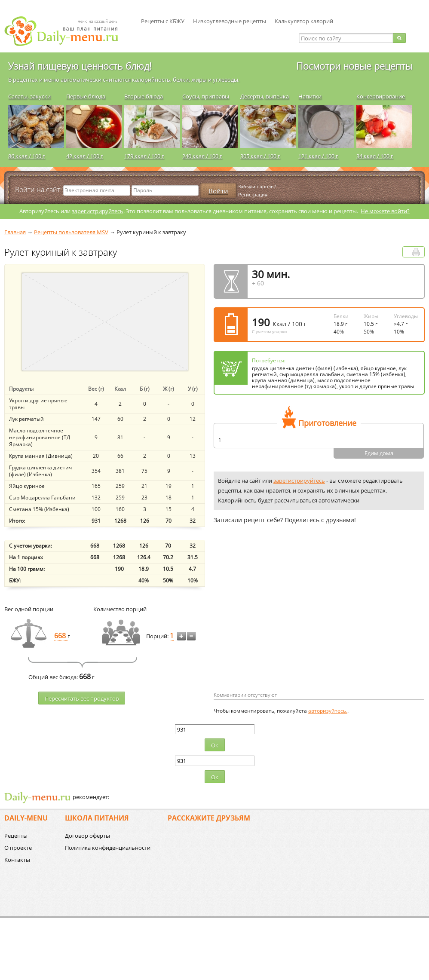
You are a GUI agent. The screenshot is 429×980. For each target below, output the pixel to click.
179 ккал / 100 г (144, 156)
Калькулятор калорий (304, 21)
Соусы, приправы (206, 96)
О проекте (18, 848)
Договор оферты (87, 836)
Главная (15, 232)
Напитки (310, 96)
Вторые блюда (144, 96)
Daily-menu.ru (67, 31)
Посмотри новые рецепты (354, 66)
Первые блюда (86, 96)
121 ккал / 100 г (318, 156)
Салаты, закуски (29, 96)
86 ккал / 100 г (27, 156)
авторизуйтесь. (328, 711)
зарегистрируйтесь (98, 211)
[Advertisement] (286, 622)
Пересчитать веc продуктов (82, 698)
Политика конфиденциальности (108, 848)
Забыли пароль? (257, 186)
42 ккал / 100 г (85, 156)
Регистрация (253, 194)
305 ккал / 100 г (260, 156)
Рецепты (16, 836)
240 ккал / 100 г (202, 156)
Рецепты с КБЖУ (163, 21)
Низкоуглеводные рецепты (230, 21)
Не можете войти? (385, 211)
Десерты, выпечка (265, 96)
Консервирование (381, 96)
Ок (215, 745)
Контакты (17, 860)
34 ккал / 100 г (375, 156)
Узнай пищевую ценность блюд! (80, 66)
